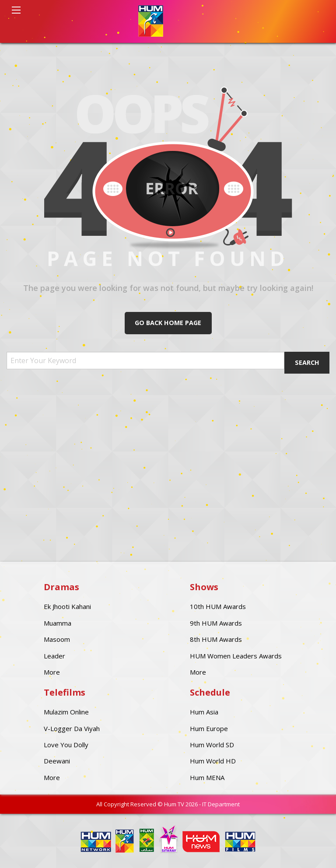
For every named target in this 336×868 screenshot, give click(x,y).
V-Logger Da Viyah (72, 728)
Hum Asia (204, 712)
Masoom (57, 639)
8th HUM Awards (216, 639)
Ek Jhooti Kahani (67, 606)
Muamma (58, 623)
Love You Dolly (66, 745)
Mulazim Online (66, 712)
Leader (54, 656)
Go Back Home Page (168, 323)
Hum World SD (212, 745)
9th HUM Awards (216, 623)
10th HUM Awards (218, 606)
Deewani (57, 761)
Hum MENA (207, 777)
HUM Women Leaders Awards (236, 656)
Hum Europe (209, 728)
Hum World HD (213, 761)
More (52, 672)
